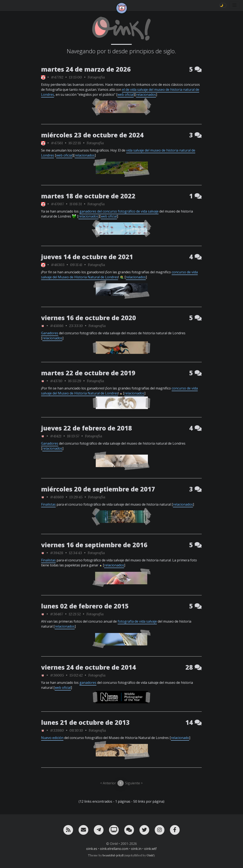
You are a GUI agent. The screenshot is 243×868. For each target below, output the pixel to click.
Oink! (150, 855)
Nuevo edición (52, 738)
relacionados (146, 95)
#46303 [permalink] (58, 265)
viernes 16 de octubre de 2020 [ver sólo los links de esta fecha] (89, 318)
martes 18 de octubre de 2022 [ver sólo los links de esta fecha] (88, 196)
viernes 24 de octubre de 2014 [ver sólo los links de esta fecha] (89, 667)
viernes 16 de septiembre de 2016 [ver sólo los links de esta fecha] (94, 545)
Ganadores (50, 333)
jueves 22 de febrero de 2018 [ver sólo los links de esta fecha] (87, 428)
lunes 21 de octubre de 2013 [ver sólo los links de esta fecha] (85, 722)
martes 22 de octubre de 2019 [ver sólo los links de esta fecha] (88, 373)
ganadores (88, 683)
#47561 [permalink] (57, 143)
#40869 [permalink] (57, 497)
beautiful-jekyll (113, 855)
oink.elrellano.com (114, 849)
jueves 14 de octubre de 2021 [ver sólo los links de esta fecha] (87, 257)
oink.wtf (150, 849)
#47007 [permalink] (57, 204)
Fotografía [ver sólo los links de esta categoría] (96, 77)
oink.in (136, 849)
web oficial (126, 95)
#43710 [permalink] (56, 381)
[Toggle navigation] (234, 5)
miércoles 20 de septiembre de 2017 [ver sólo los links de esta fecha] (98, 489)
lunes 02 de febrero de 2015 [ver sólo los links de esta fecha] (85, 606)
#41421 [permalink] (56, 436)
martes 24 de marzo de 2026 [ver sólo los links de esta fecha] (86, 69)
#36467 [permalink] (57, 614)
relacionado (180, 738)
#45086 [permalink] (57, 326)
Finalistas (48, 504)
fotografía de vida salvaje (137, 621)
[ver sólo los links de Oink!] (43, 77)
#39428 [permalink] (57, 553)
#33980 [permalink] (57, 730)
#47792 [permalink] (57, 77)
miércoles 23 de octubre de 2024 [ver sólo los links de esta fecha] (92, 135)
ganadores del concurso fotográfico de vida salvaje (119, 211)
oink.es (92, 849)
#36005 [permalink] (57, 675)
